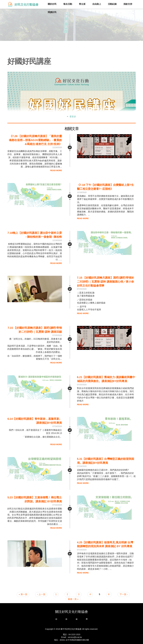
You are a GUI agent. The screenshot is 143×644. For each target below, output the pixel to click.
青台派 (82, 4)
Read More (56, 170)
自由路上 (97, 4)
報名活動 (68, 4)
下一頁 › (124, 594)
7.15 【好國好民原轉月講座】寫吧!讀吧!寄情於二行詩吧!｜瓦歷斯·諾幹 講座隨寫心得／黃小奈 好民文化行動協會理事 (106, 282)
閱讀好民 (52, 13)
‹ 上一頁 (41, 594)
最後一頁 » (73, 599)
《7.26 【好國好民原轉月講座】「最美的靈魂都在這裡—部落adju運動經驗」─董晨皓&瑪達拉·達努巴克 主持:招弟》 (35, 140)
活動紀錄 (112, 4)
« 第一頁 (23, 594)
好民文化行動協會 (26, 5)
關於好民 (52, 4)
